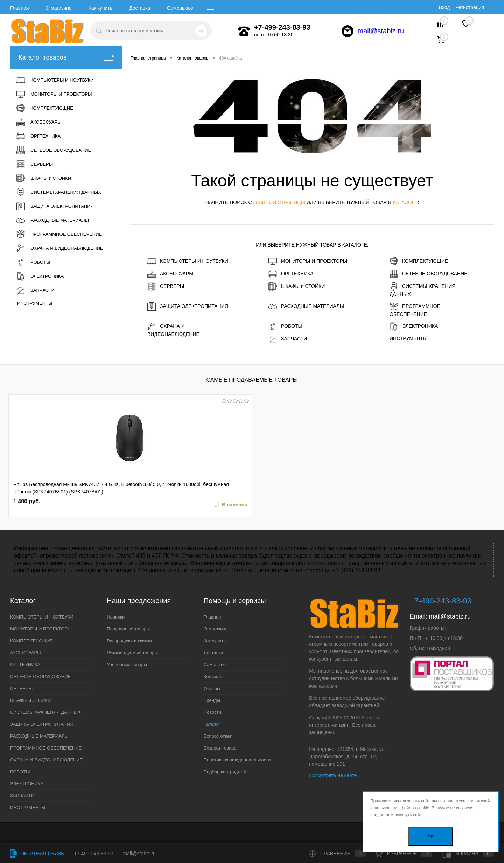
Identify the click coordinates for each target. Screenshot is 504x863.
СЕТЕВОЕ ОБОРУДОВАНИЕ (429, 274)
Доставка (140, 8)
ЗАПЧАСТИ (288, 339)
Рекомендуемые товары (132, 653)
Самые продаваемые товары (252, 380)
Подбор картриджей (225, 772)
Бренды (212, 700)
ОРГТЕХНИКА (291, 274)
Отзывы (212, 688)
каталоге (405, 202)
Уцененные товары (127, 665)
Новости (212, 712)
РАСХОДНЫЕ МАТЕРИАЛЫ (306, 306)
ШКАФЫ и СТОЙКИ (297, 286)
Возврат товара (220, 748)
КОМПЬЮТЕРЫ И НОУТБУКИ (188, 261)
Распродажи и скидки (129, 641)
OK (431, 837)
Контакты (213, 676)
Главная (19, 8)
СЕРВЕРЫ (166, 286)
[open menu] (211, 8)
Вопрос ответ (218, 736)
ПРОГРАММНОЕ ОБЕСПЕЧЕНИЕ (415, 310)
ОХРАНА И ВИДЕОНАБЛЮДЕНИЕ (173, 330)
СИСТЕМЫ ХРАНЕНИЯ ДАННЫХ (422, 290)
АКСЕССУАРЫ (170, 274)
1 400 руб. (27, 501)
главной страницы (279, 202)
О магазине (58, 8)
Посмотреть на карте (333, 775)
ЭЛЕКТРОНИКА (414, 326)
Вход (444, 7)
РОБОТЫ (285, 326)
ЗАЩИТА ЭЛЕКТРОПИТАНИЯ (188, 306)
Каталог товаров (66, 58)
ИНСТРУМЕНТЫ (408, 338)
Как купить (100, 8)
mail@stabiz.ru (381, 31)
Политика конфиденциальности (237, 760)
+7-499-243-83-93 (93, 854)
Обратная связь (37, 854)
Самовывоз (180, 8)
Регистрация (470, 7)
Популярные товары (128, 629)
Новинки (116, 617)
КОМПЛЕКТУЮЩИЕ (419, 261)
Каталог (212, 724)
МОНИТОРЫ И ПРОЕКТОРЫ (308, 261)
